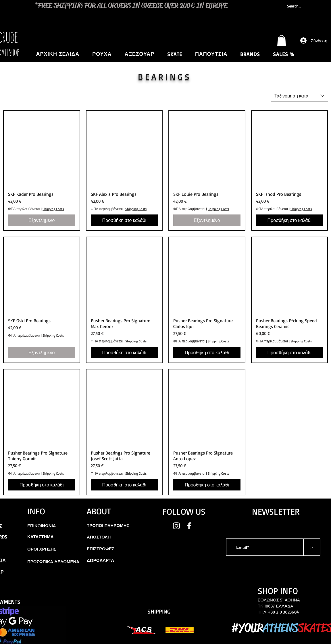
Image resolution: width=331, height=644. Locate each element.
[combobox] (299, 96)
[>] (312, 547)
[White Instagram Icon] (176, 526)
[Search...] (306, 6)
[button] (282, 41)
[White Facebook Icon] (189, 526)
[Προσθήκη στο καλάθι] (124, 220)
